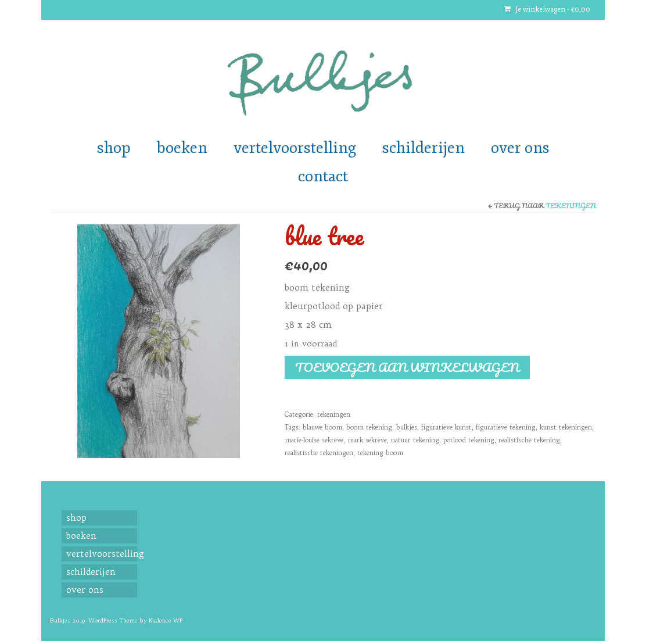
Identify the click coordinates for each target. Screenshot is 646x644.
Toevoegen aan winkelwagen (407, 367)
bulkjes (407, 427)
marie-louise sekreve (314, 440)
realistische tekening (529, 440)
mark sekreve (367, 440)
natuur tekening (415, 440)
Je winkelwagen (547, 10)
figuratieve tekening (506, 427)
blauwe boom (322, 427)
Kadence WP (166, 620)
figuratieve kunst (446, 427)
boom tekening (369, 427)
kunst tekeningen (566, 427)
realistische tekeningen (319, 453)
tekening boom (380, 453)
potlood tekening (469, 440)
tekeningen (571, 205)
